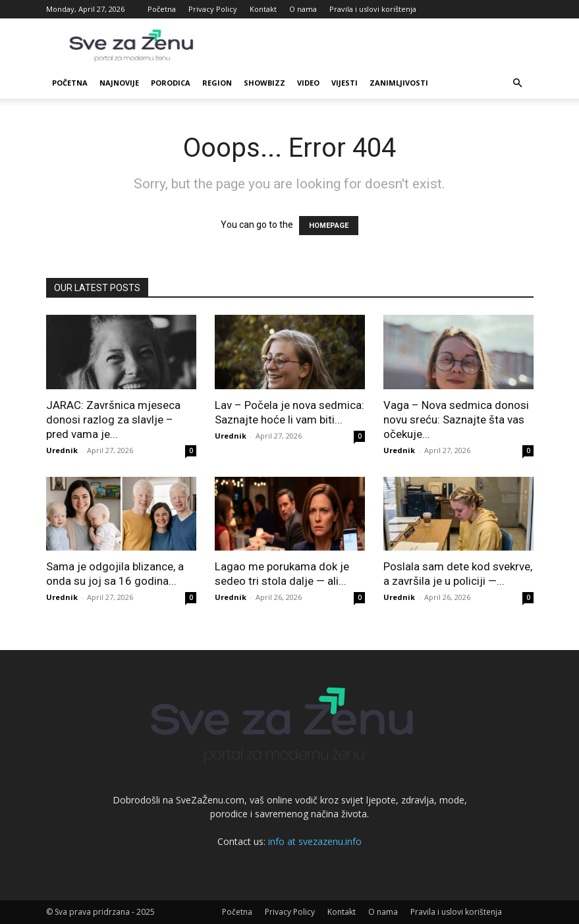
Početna (162, 9)
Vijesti (345, 83)
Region (217, 83)
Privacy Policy (213, 9)
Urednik (62, 450)
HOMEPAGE (329, 226)
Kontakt (263, 9)
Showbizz (264, 83)
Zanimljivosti (399, 83)
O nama (303, 9)
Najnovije (119, 83)
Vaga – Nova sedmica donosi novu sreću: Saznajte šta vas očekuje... (456, 420)
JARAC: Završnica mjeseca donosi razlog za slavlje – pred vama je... (113, 420)
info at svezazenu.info (315, 841)
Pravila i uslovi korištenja (373, 9)
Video (308, 83)
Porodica (171, 83)
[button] (518, 83)
